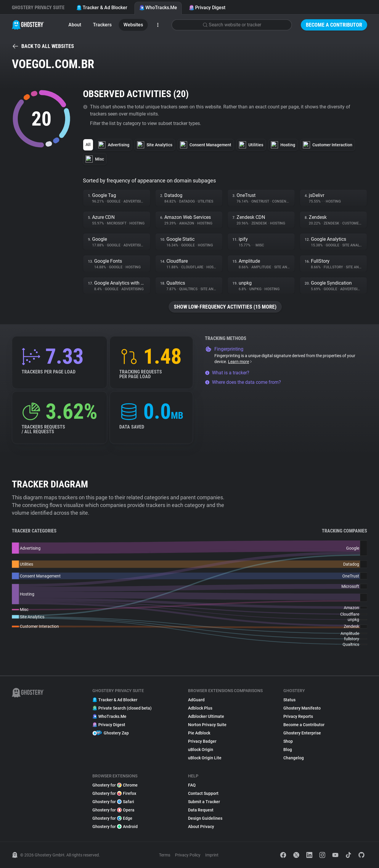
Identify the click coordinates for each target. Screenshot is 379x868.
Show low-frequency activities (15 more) (225, 307)
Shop (288, 741)
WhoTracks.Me (158, 8)
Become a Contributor (334, 25)
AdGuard (196, 700)
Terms (165, 855)
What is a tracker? (227, 373)
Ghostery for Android (115, 827)
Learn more (240, 362)
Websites (133, 25)
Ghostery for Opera (113, 810)
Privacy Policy (188, 855)
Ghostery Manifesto (302, 708)
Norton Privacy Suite (207, 725)
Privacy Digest (207, 8)
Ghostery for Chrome (115, 785)
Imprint (212, 855)
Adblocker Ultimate (206, 716)
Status (289, 700)
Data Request (201, 810)
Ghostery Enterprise (302, 733)
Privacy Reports (298, 716)
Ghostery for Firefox (114, 793)
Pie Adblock (199, 733)
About (75, 25)
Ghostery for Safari (113, 802)
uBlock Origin (201, 750)
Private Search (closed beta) (122, 708)
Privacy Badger (202, 741)
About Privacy (201, 827)
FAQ (192, 785)
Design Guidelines (205, 818)
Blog (288, 750)
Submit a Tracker (204, 802)
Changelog (294, 758)
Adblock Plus (200, 708)
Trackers (102, 25)
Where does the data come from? (243, 382)
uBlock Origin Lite (205, 758)
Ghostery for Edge (112, 818)
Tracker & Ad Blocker (102, 8)
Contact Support (203, 793)
